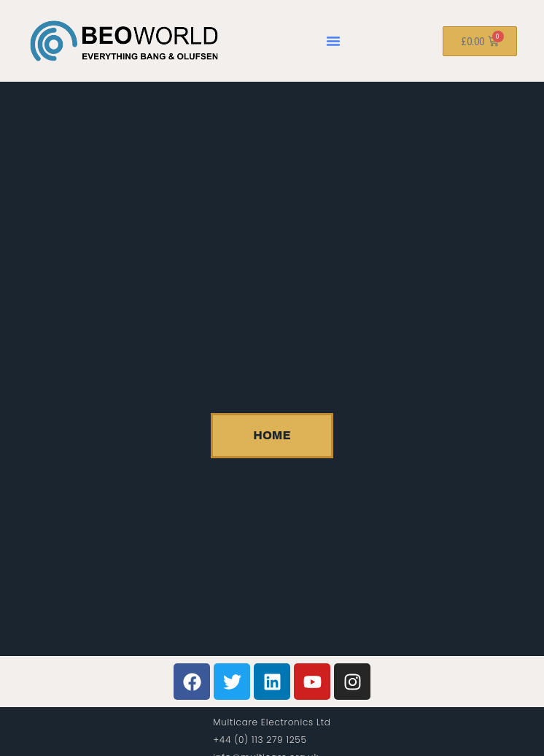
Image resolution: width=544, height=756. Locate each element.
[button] (333, 41)
